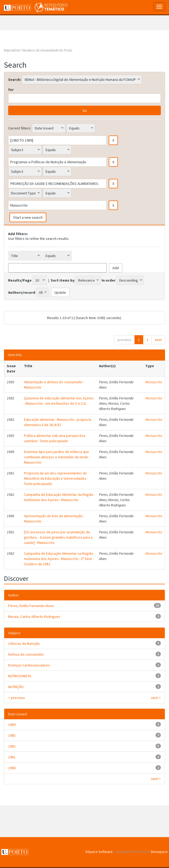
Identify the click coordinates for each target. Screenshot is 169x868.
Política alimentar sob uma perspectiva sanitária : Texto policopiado (55, 438)
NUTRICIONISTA (20, 676)
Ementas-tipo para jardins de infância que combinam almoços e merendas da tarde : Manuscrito (57, 457)
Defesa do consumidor (26, 654)
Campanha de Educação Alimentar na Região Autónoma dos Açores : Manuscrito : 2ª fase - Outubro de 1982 (59, 559)
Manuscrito (154, 382)
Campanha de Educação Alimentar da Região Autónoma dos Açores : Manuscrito (59, 497)
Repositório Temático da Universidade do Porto (38, 50)
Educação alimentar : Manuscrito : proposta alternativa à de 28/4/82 (58, 422)
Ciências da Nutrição (24, 643)
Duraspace (159, 852)
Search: (15, 80)
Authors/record (22, 292)
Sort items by (63, 280)
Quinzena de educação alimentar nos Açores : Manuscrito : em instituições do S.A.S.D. (59, 401)
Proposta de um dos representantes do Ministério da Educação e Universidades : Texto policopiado (56, 478)
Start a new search (28, 217)
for (11, 90)
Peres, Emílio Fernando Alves (31, 606)
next (158, 340)
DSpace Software (99, 852)
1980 (12, 768)
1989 (12, 725)
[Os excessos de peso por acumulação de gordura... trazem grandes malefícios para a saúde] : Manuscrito (58, 537)
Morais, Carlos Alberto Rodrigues (34, 617)
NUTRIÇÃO (16, 687)
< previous (17, 698)
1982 (12, 746)
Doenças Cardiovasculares (29, 665)
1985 (12, 735)
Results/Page (20, 280)
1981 (12, 757)
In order (109, 280)
